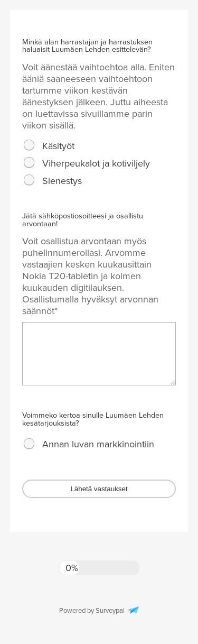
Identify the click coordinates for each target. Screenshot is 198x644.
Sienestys (62, 181)
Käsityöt (58, 146)
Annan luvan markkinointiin (98, 444)
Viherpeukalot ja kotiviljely (96, 163)
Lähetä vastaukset (99, 489)
